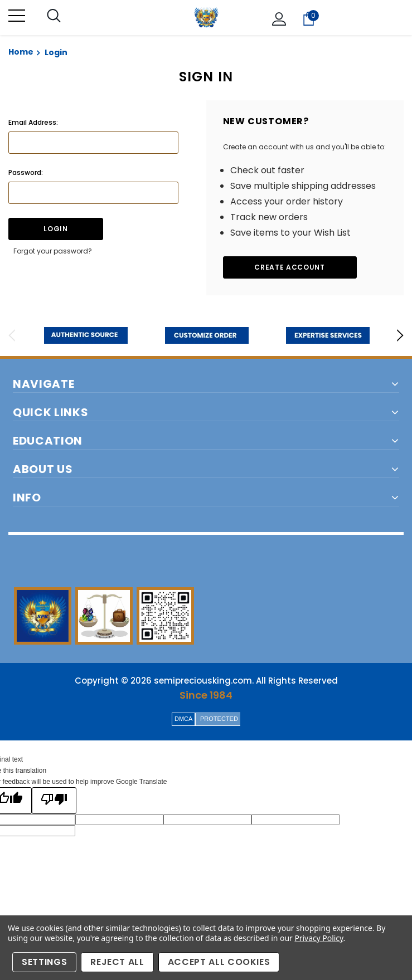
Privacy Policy (319, 938)
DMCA (183, 719)
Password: (26, 172)
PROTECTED (219, 719)
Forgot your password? (53, 251)
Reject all (117, 962)
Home (21, 52)
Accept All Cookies (219, 962)
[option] (86, 335)
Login (56, 52)
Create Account (289, 267)
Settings (44, 962)
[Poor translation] (54, 801)
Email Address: (33, 122)
